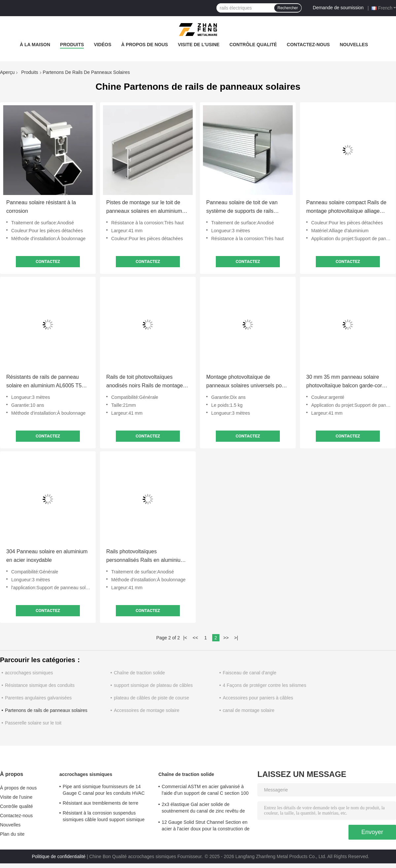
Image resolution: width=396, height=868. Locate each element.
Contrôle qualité (253, 45)
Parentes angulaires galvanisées (38, 698)
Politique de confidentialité (59, 856)
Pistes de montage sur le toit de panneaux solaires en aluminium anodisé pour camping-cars (144, 208)
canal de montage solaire (248, 710)
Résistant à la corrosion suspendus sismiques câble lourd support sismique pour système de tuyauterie (104, 817)
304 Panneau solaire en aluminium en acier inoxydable (47, 556)
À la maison (35, 45)
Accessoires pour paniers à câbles (258, 698)
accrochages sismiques (29, 673)
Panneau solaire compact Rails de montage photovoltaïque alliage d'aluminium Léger (346, 208)
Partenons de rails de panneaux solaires (46, 710)
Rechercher (288, 8)
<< (195, 638)
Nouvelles (354, 45)
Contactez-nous (308, 45)
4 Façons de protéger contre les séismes (264, 685)
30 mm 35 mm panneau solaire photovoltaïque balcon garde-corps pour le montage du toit (347, 382)
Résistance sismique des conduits (40, 685)
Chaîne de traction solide (139, 673)
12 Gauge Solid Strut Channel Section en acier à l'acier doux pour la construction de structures (206, 826)
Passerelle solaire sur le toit (33, 723)
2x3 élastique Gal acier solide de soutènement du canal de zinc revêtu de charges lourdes (203, 809)
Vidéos (102, 45)
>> (226, 638)
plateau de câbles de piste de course (151, 698)
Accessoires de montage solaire (147, 710)
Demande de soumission (338, 8)
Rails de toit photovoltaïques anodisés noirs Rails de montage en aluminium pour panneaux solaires (145, 382)
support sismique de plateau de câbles (153, 685)
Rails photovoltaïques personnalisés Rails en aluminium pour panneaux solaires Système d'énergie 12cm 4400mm (146, 557)
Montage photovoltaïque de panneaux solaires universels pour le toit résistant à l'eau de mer (246, 382)
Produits (72, 45)
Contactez (48, 261)
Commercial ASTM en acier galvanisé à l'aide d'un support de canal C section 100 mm (205, 791)
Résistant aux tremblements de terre (100, 803)
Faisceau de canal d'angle (249, 673)
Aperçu (7, 72)
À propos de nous (145, 45)
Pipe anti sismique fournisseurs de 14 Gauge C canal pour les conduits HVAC (104, 790)
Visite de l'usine (199, 45)
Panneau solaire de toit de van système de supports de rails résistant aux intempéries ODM (243, 208)
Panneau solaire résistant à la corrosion (41, 207)
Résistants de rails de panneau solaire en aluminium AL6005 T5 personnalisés (44, 382)
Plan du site (12, 834)
